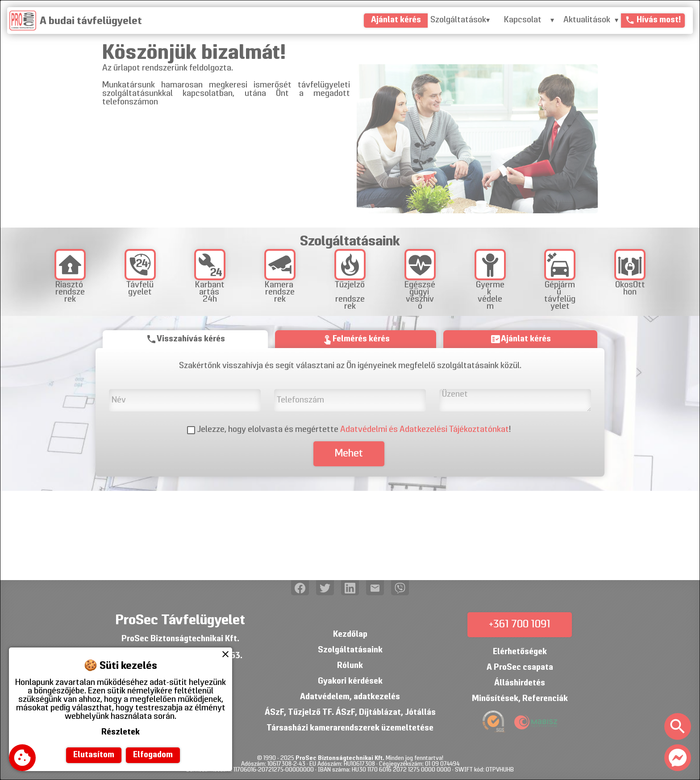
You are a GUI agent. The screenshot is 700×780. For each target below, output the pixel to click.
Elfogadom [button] (153, 755)
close (225, 654)
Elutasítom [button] (94, 755)
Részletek (121, 732)
